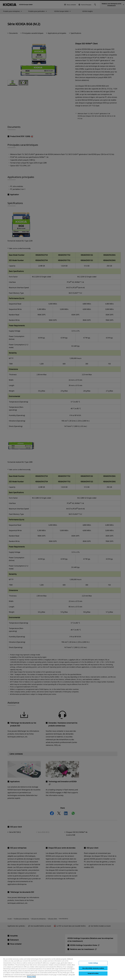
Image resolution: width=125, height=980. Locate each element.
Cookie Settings (93, 963)
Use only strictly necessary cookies (93, 968)
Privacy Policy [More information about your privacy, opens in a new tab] (31, 977)
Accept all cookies (93, 973)
